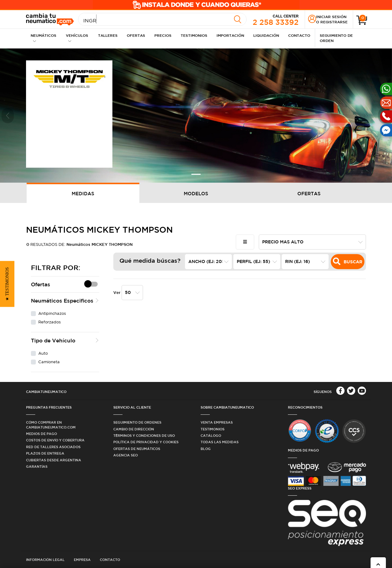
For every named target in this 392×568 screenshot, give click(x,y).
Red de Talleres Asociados (53, 447)
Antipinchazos (52, 313)
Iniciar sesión (331, 17)
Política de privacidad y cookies (146, 442)
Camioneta (49, 362)
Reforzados (49, 322)
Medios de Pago (41, 434)
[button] (8, 116)
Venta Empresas (217, 422)
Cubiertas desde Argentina (54, 460)
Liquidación (266, 35)
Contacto (299, 35)
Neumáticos (43, 38)
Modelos (196, 194)
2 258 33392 (276, 20)
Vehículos (77, 38)
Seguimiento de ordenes (137, 422)
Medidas (83, 194)
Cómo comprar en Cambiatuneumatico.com (51, 425)
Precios (163, 35)
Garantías (37, 466)
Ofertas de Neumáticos (137, 449)
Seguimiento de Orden (336, 38)
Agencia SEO (126, 455)
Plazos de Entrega (45, 453)
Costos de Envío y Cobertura (55, 440)
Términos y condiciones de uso (144, 435)
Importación (230, 35)
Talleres (108, 35)
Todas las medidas (220, 442)
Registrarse (334, 22)
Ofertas (136, 35)
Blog (206, 449)
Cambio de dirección (134, 429)
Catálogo (211, 435)
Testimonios (194, 35)
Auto (43, 353)
